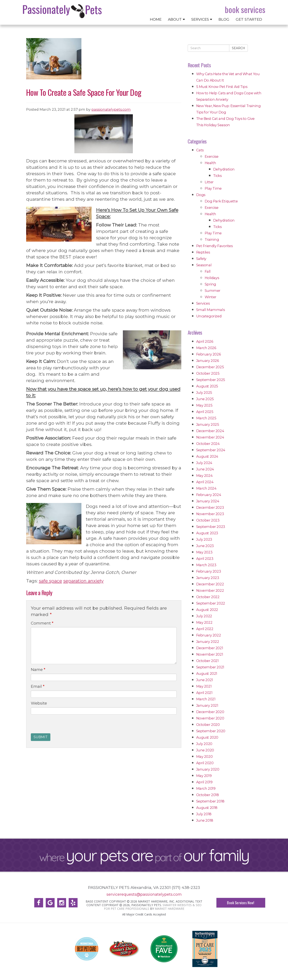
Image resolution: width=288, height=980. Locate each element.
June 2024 (205, 469)
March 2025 (206, 418)
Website (39, 703)
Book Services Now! (241, 903)
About (176, 19)
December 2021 (210, 648)
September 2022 (211, 603)
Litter (209, 182)
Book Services (245, 10)
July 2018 (204, 814)
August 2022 (207, 610)
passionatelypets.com (111, 109)
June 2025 (205, 399)
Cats (200, 150)
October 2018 (208, 795)
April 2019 (204, 782)
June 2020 (205, 750)
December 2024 (210, 431)
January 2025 (208, 424)
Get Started (249, 19)
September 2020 (211, 731)
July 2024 (204, 463)
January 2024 (208, 501)
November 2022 (210, 590)
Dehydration (224, 169)
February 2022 (209, 635)
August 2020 (207, 737)
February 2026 (209, 354)
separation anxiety (83, 581)
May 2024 (204, 476)
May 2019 (204, 776)
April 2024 (205, 482)
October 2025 (208, 373)
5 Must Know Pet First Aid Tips (222, 87)
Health (211, 163)
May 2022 (204, 622)
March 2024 (206, 488)
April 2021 (204, 693)
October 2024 (208, 444)
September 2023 (211, 527)
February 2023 (209, 571)
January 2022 (208, 642)
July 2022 (204, 616)
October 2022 (208, 597)
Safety (201, 259)
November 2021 (210, 654)
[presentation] (63, 725)
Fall (208, 271)
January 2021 (207, 705)
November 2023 (210, 514)
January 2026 (208, 361)
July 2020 (204, 744)
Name (38, 670)
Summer (213, 291)
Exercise (212, 156)
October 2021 (207, 661)
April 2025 (205, 412)
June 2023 (205, 546)
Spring (211, 284)
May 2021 (204, 686)
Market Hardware (170, 909)
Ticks (217, 176)
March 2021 (206, 699)
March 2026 (206, 348)
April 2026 (205, 341)
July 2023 (204, 539)
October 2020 (208, 725)
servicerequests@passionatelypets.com (144, 894)
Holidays (212, 278)
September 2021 (210, 667)
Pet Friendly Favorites (214, 246)
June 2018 (205, 820)
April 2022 (205, 629)
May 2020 (204, 756)
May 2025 (204, 405)
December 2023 (210, 507)
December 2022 (210, 584)
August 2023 (207, 533)
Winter (211, 297)
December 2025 (210, 367)
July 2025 (204, 393)
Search (238, 48)
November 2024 (210, 437)
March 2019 (206, 788)
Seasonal (204, 265)
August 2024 (207, 456)
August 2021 (207, 673)
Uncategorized (209, 316)
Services (202, 19)
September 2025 (211, 380)
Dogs (201, 195)
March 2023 (206, 565)
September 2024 (211, 450)
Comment (42, 623)
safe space (50, 581)
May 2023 (204, 552)
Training (212, 239)
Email (38, 686)
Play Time (213, 188)
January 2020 (208, 769)
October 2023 (208, 520)
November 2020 (210, 718)
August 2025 (207, 386)
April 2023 (205, 559)
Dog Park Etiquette (221, 201)
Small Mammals (211, 310)
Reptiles (203, 252)
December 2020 (210, 712)
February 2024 (209, 495)
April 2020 (205, 763)
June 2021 (205, 680)
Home (156, 19)
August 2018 (207, 808)
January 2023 (208, 578)
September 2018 (210, 801)
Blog (224, 19)
